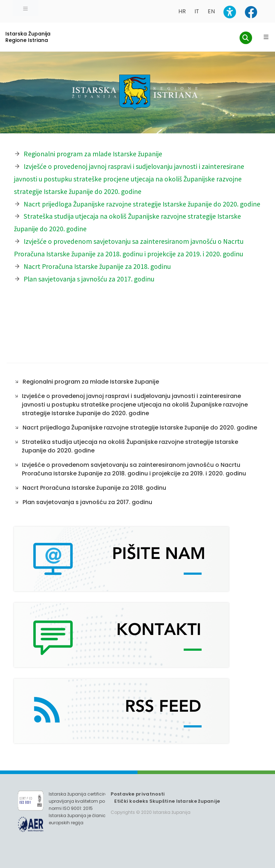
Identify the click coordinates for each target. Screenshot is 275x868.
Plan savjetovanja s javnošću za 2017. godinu (89, 279)
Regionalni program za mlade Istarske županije (93, 154)
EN (211, 11)
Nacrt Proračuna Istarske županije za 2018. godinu (97, 266)
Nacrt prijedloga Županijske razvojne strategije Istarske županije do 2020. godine (142, 204)
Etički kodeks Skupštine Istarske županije (167, 801)
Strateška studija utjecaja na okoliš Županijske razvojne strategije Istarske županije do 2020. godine (130, 446)
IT (197, 11)
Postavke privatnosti (138, 794)
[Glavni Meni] (266, 37)
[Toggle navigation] (25, 8)
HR (182, 11)
